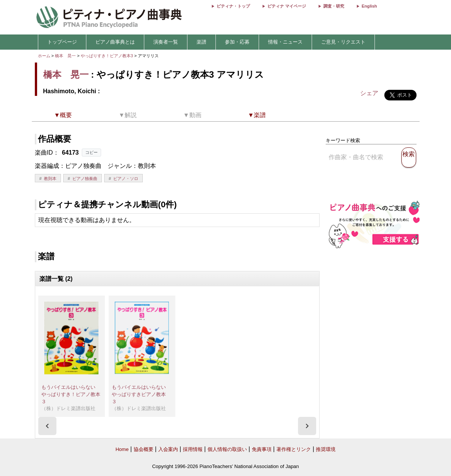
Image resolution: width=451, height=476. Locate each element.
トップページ (62, 42)
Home (122, 449)
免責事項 (262, 449)
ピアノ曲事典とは (115, 42)
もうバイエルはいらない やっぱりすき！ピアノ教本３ (71, 394)
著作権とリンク (294, 449)
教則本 (50, 178)
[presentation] (47, 426)
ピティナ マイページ (287, 6)
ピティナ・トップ (233, 6)
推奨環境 (326, 449)
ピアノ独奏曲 (85, 178)
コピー (91, 152)
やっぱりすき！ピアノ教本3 (107, 56)
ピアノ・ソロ (126, 178)
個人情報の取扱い (227, 449)
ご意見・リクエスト (343, 42)
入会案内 (168, 449)
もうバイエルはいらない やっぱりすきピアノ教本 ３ (141, 394)
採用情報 (193, 449)
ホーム (44, 56)
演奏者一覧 (166, 42)
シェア (369, 93)
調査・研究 (334, 6)
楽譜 (201, 42)
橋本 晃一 (65, 56)
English (369, 6)
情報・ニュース (285, 42)
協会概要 (144, 449)
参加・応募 (237, 42)
